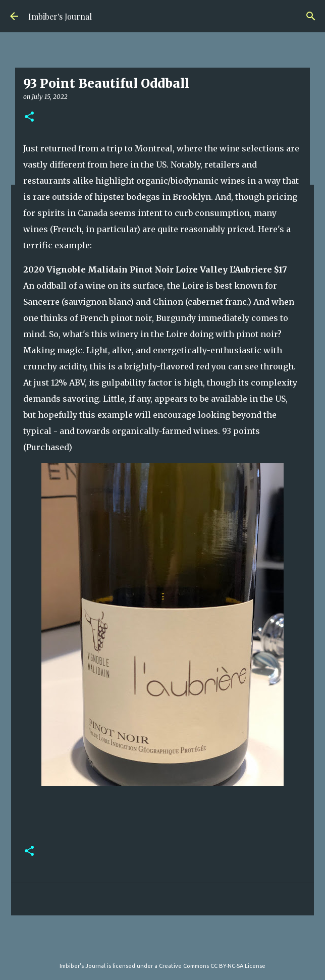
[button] (29, 117)
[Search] (311, 16)
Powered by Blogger (162, 945)
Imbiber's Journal (60, 16)
